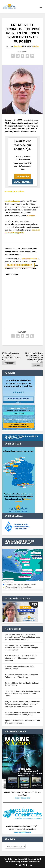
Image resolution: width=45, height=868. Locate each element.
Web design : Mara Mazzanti (14, 859)
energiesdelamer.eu (12, 201)
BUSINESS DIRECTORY (20, 265)
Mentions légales (34, 862)
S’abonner (31, 216)
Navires (36, 46)
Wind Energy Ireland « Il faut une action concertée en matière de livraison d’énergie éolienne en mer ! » (21, 648)
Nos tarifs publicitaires (20, 862)
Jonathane (18, 46)
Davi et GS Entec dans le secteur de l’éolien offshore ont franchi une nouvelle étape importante (21, 658)
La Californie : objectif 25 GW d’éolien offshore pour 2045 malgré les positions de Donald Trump (22, 694)
